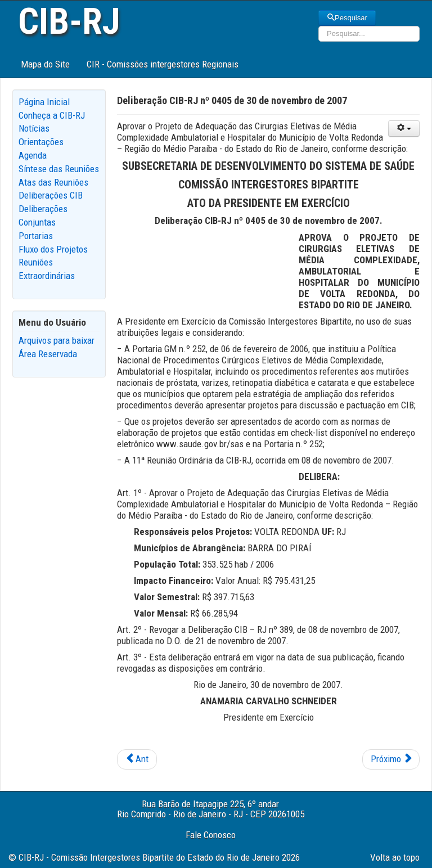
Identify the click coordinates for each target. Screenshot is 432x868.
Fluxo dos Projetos (53, 249)
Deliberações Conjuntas (43, 215)
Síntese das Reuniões (59, 169)
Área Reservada (48, 354)
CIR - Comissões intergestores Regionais (163, 64)
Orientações (41, 142)
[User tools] (404, 129)
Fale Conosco (211, 835)
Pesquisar (347, 18)
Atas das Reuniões (53, 182)
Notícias (34, 128)
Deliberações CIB (51, 195)
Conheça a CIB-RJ (52, 115)
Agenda (33, 155)
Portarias (36, 236)
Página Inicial (44, 102)
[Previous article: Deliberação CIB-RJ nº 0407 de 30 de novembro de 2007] (137, 759)
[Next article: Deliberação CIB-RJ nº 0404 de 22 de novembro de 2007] (391, 759)
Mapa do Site (45, 64)
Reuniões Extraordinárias (47, 269)
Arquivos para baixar (57, 340)
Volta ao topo (395, 857)
